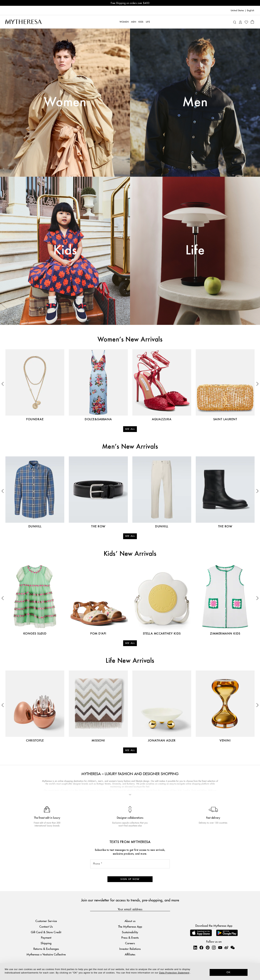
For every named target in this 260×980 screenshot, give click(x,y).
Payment (46, 937)
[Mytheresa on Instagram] (214, 947)
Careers (130, 943)
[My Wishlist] (246, 22)
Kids (65, 251)
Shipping (46, 943)
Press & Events (130, 937)
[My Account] (240, 22)
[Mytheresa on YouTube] (220, 947)
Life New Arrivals (130, 661)
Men (195, 102)
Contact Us (46, 926)
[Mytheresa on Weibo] (226, 947)
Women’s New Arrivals (130, 340)
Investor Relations (130, 949)
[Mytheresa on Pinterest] (208, 947)
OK (229, 972)
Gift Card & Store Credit (46, 932)
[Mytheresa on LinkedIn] (195, 947)
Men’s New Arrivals (130, 447)
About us (130, 921)
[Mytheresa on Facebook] (201, 947)
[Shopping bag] (252, 22)
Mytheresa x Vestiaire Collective (46, 954)
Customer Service (46, 921)
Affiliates (130, 954)
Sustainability (130, 932)
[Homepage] (23, 22)
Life (195, 251)
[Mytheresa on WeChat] (233, 947)
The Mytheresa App (130, 926)
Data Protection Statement (174, 973)
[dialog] (130, 972)
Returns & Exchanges (46, 949)
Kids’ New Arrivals (130, 554)
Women (65, 102)
